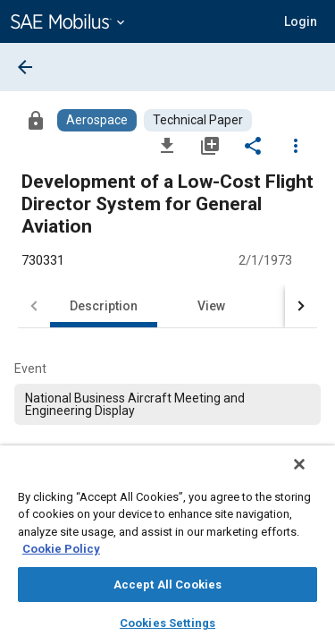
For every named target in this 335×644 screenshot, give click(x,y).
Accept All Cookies (167, 585)
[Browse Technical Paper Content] (198, 120)
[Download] (167, 145)
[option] (167, 404)
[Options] (296, 145)
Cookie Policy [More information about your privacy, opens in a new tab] (61, 549)
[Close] (312, 476)
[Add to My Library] (210, 145)
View (211, 306)
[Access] (36, 120)
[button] (301, 21)
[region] (167, 551)
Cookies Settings (167, 623)
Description (104, 306)
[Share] (253, 145)
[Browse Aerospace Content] (97, 120)
